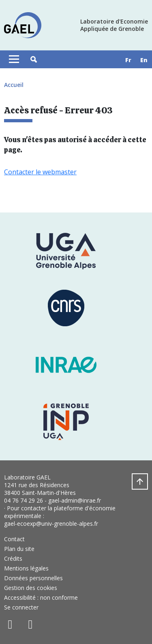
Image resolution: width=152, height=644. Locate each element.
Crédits (13, 558)
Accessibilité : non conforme (41, 597)
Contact (14, 539)
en (144, 60)
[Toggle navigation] (14, 59)
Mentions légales (26, 568)
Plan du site (19, 549)
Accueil (14, 85)
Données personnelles (33, 578)
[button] (34, 59)
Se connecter (21, 607)
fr (128, 60)
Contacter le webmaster (40, 172)
